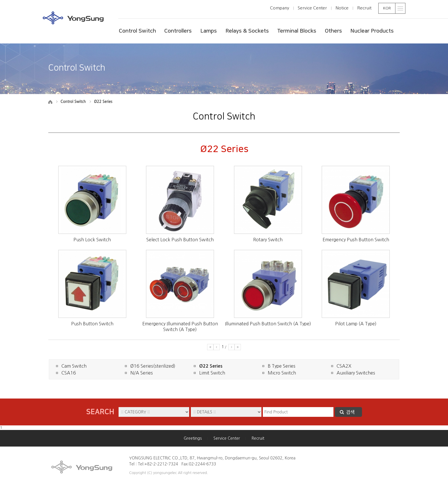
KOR (387, 8)
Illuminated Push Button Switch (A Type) (268, 324)
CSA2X (344, 366)
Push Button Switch (92, 324)
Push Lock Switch (92, 240)
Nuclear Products (372, 31)
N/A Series (142, 373)
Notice (342, 8)
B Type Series (282, 366)
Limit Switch (212, 373)
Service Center (312, 8)
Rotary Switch (268, 240)
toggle (400, 8)
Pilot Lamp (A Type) (356, 324)
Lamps (209, 31)
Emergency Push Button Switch (356, 240)
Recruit (364, 8)
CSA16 (69, 373)
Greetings (193, 438)
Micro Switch (282, 373)
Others (333, 31)
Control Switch (137, 31)
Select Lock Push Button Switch (180, 240)
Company (280, 8)
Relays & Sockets (247, 31)
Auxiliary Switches (356, 373)
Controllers (178, 31)
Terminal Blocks (297, 31)
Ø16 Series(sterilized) (153, 366)
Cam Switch (74, 366)
